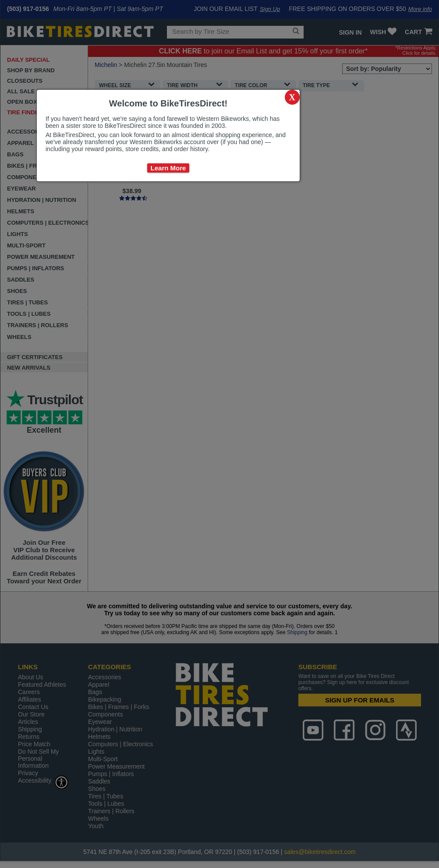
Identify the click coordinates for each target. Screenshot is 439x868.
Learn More (168, 168)
